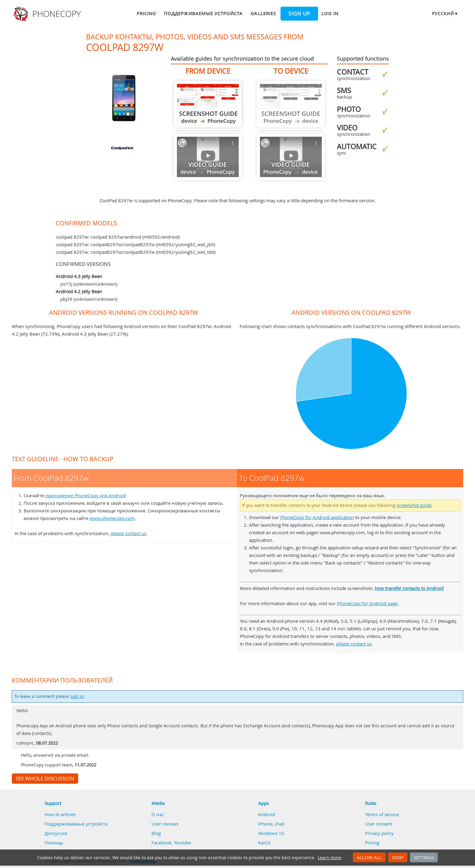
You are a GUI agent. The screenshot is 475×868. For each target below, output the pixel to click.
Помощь (54, 843)
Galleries (263, 13)
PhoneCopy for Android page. (368, 603)
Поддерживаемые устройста (203, 13)
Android (267, 814)
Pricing (146, 13)
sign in (77, 696)
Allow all (369, 857)
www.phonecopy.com (112, 518)
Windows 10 (271, 833)
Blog (156, 833)
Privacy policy (379, 833)
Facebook (161, 843)
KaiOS (264, 843)
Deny (398, 857)
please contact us (128, 533)
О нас (158, 814)
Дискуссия (56, 833)
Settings (424, 857)
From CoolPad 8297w (208, 104)
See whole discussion (45, 779)
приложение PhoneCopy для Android (85, 495)
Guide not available (208, 157)
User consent (379, 824)
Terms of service (382, 814)
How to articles (60, 814)
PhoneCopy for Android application (317, 517)
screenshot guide (414, 505)
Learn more (329, 858)
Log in (330, 13)
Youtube (182, 843)
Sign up (299, 14)
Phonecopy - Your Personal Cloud (48, 14)
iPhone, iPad (271, 824)
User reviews (165, 824)
